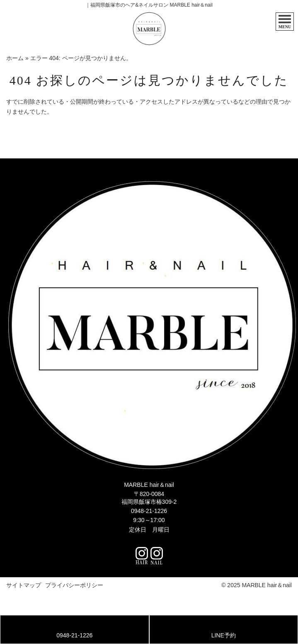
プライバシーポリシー (74, 585)
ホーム (15, 58)
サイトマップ (24, 585)
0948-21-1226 (149, 511)
